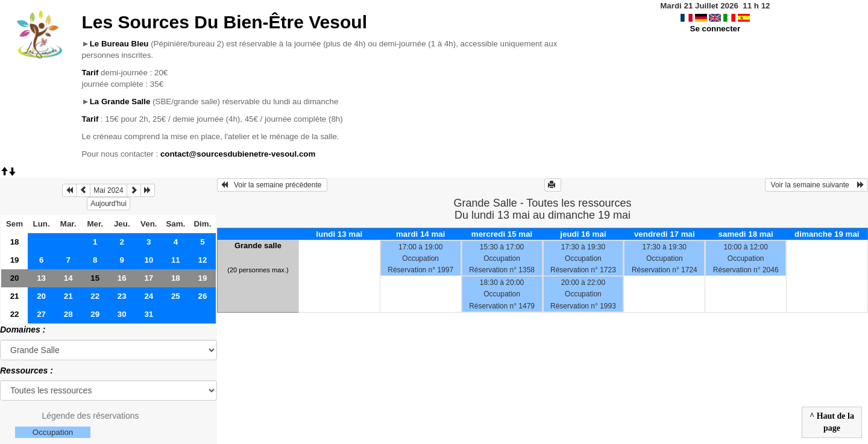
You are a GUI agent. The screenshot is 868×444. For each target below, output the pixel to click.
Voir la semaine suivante (816, 185)
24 (149, 296)
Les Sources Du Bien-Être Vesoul (224, 22)
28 (68, 314)
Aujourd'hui (108, 204)
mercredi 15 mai (502, 234)
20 (15, 278)
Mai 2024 (108, 190)
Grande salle (258, 245)
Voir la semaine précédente (272, 185)
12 (202, 260)
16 (122, 278)
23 (122, 296)
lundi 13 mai (339, 234)
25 (176, 296)
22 (95, 296)
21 (15, 296)
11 (176, 260)
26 (202, 296)
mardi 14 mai (421, 234)
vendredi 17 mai (665, 234)
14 (68, 278)
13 (41, 278)
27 (41, 314)
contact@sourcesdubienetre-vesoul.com (238, 154)
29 (95, 314)
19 (15, 260)
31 (149, 314)
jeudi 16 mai (583, 234)
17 (149, 278)
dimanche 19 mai (827, 234)
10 (149, 260)
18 (15, 242)
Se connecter (715, 29)
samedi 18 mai (746, 234)
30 (122, 314)
